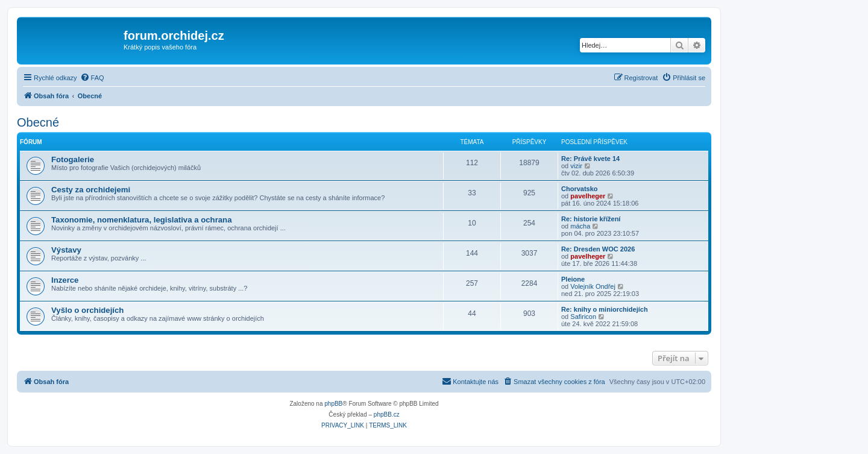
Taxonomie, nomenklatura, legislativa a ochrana (142, 220)
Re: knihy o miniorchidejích (605, 309)
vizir (576, 166)
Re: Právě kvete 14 (590, 159)
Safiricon (583, 317)
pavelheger (588, 196)
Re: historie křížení (591, 219)
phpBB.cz (387, 415)
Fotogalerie (73, 159)
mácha (580, 226)
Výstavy (66, 250)
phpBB (333, 404)
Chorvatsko (580, 189)
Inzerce (65, 280)
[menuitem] (92, 78)
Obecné (38, 122)
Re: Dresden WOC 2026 (598, 249)
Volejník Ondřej (593, 286)
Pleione (573, 279)
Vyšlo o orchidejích (87, 310)
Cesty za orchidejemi (91, 190)
